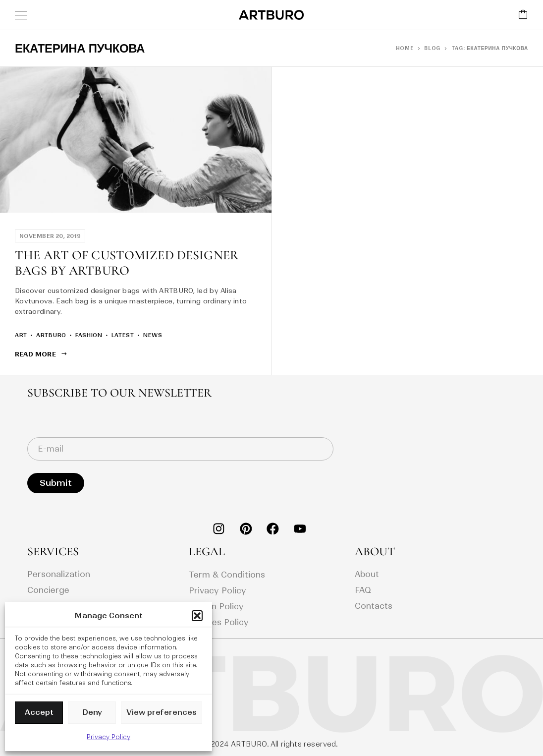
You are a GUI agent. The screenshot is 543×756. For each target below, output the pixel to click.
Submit (56, 483)
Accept (39, 712)
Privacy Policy (109, 737)
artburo (51, 335)
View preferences (162, 712)
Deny (92, 712)
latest (123, 335)
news (153, 335)
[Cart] (523, 15)
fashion (89, 335)
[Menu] (21, 15)
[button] (197, 616)
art (21, 335)
